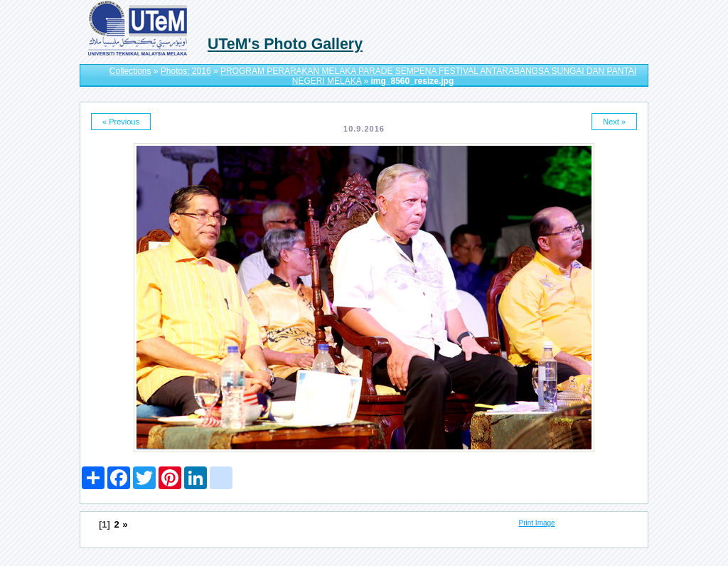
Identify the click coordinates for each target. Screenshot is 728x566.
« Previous (121, 122)
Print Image (537, 523)
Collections (130, 71)
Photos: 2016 (186, 71)
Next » (614, 122)
